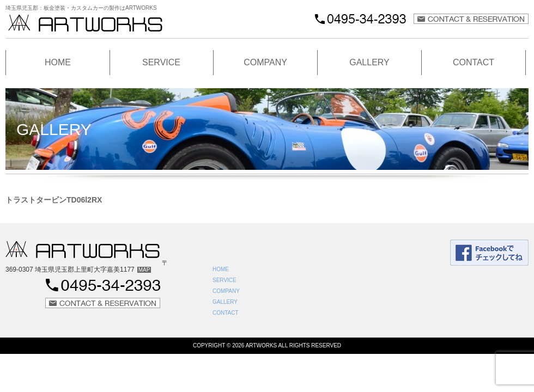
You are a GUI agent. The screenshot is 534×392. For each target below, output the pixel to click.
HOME (58, 62)
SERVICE (161, 62)
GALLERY (369, 62)
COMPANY (265, 62)
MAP (144, 270)
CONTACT (474, 62)
